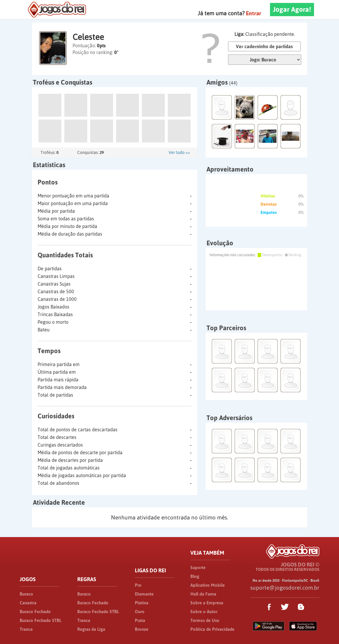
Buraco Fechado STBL (41, 620)
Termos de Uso (205, 620)
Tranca (26, 629)
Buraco (26, 594)
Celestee (88, 37)
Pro (138, 585)
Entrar (254, 13)
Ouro (140, 612)
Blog (195, 576)
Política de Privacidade (212, 629)
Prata (140, 620)
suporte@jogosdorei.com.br (285, 588)
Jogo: (265, 60)
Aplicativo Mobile (208, 585)
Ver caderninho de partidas (264, 46)
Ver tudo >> (179, 152)
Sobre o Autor (204, 612)
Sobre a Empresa (207, 603)
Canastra (28, 603)
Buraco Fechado (35, 612)
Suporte (198, 567)
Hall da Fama (203, 594)
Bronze (142, 629)
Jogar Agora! (292, 9)
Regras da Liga (91, 629)
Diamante (144, 594)
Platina (142, 603)
